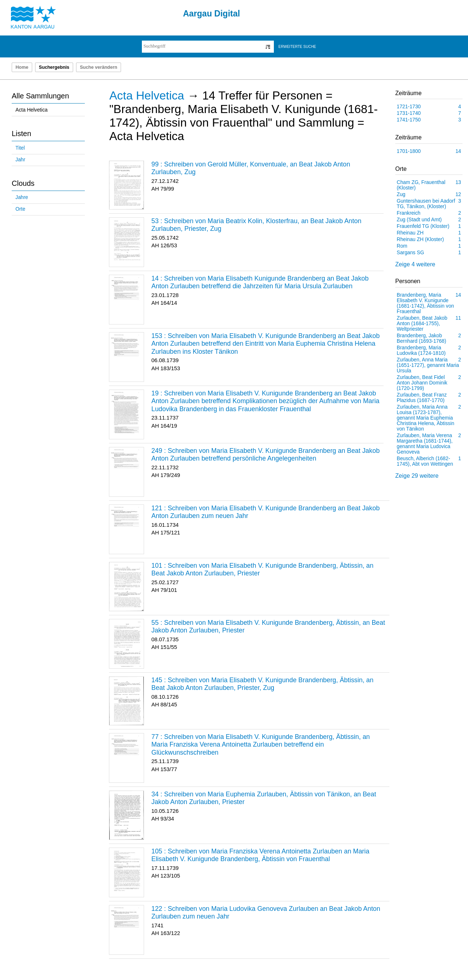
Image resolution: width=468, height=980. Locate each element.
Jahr (20, 160)
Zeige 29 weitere (417, 476)
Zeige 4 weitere (415, 264)
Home (22, 67)
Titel (20, 148)
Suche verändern (98, 67)
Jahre (22, 197)
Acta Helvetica (31, 110)
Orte (20, 209)
